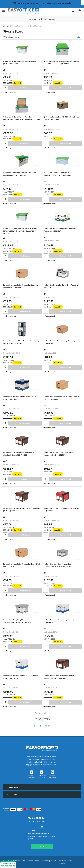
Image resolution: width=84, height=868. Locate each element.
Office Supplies (18, 26)
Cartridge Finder (35, 19)
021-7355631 (36, 818)
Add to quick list (9, 92)
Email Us (42, 846)
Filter (78, 37)
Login (45, 19)
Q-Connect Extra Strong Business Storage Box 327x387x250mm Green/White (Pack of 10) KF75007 (20, 231)
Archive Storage (34, 26)
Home (6, 26)
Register (52, 19)
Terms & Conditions (42, 861)
